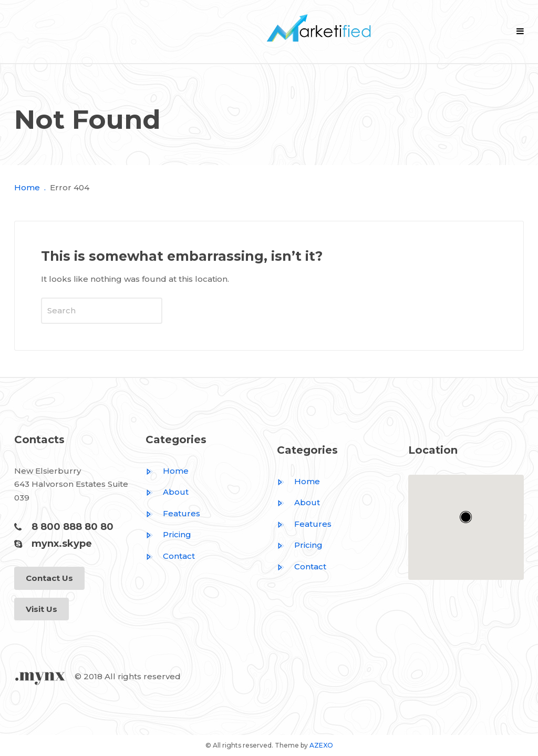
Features (173, 513)
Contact (170, 556)
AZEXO (321, 745)
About (167, 492)
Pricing (168, 534)
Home (27, 187)
